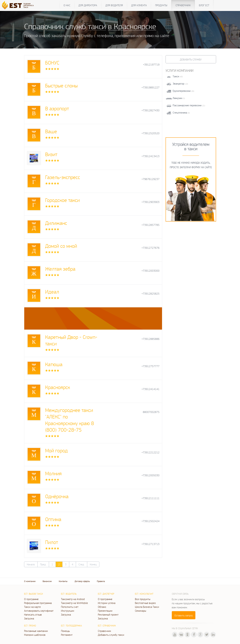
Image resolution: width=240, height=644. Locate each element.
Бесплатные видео (145, 603)
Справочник (183, 5)
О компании (30, 581)
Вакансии (47, 581)
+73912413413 (150, 156)
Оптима (53, 519)
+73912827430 (150, 110)
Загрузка (29, 618)
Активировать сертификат (39, 611)
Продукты (161, 5)
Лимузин (177, 98)
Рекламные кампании (36, 631)
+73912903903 (150, 202)
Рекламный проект (108, 615)
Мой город (56, 450)
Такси (176, 76)
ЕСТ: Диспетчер (106, 594)
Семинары (140, 611)
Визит (51, 154)
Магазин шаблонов (35, 635)
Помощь (65, 631)
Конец (93, 564)
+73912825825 (150, 294)
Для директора (88, 5)
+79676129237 (150, 179)
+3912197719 (151, 65)
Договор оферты (82, 581)
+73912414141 (150, 389)
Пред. (43, 564)
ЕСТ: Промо (30, 626)
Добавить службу (191, 59)
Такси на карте (32, 607)
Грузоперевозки (182, 91)
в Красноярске (132, 26)
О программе (31, 599)
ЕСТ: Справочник (107, 626)
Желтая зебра (60, 269)
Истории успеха (107, 603)
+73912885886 (150, 339)
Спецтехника (180, 113)
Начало (31, 564)
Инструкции (68, 611)
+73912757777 (150, 366)
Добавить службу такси (111, 635)
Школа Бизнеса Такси (147, 607)
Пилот (52, 542)
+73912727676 (150, 248)
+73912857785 (150, 225)
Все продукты (143, 599)
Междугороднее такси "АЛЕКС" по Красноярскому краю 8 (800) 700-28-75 (70, 420)
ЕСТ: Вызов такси (34, 594)
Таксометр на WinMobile (74, 603)
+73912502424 (150, 521)
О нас (67, 5)
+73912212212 (150, 452)
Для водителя (114, 5)
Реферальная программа (38, 603)
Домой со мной (61, 246)
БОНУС (52, 63)
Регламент (67, 635)
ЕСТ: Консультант (144, 594)
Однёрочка (57, 496)
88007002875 (151, 412)
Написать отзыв (33, 615)
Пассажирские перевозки (187, 105)
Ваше (51, 131)
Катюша (54, 364)
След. (82, 564)
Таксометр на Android (73, 599)
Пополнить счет (70, 607)
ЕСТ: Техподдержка (71, 626)
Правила (101, 581)
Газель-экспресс (63, 177)
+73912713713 (150, 544)
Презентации (105, 611)
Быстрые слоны (61, 85)
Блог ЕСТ (204, 5)
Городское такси (62, 200)
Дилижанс (56, 223)
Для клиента (139, 5)
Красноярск (58, 387)
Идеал (52, 292)
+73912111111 (150, 498)
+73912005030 (150, 475)
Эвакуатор (178, 84)
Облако (102, 607)
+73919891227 (150, 87)
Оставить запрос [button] (184, 615)
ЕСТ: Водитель (69, 594)
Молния (53, 473)
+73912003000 (150, 271)
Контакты (63, 581)
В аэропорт (57, 108)
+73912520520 (150, 133)
